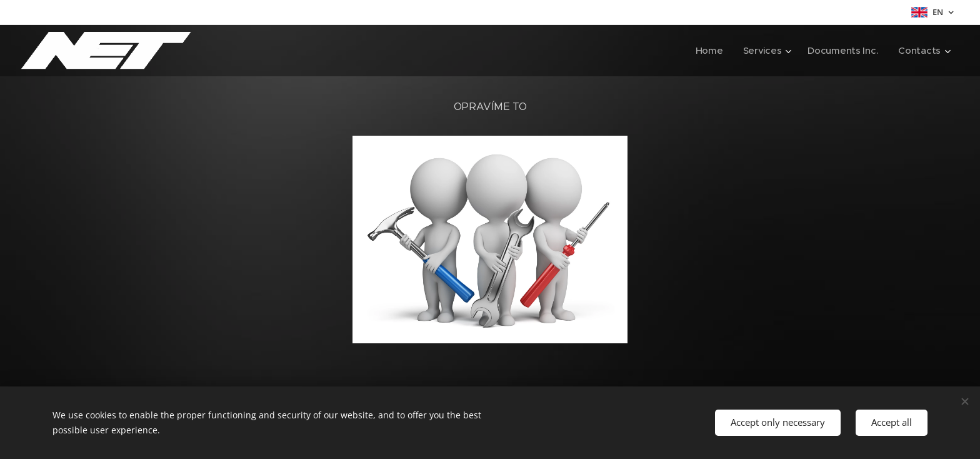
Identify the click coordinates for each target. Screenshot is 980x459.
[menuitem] (707, 51)
